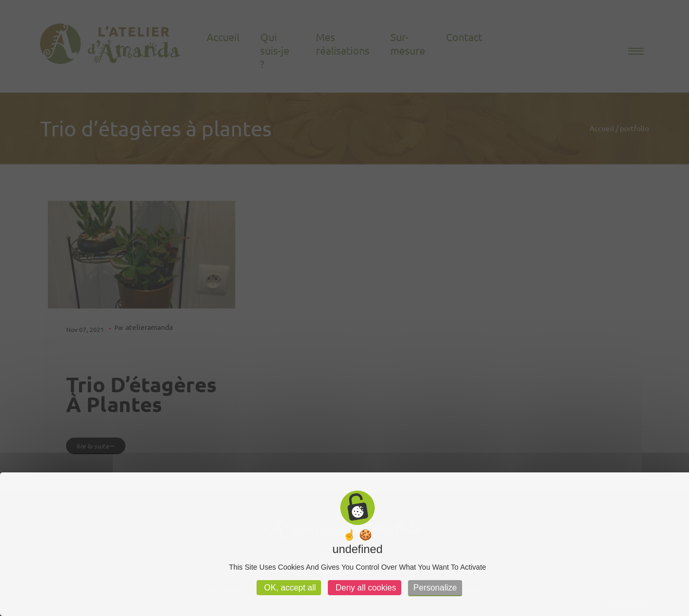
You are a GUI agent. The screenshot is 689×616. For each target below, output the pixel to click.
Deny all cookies (365, 588)
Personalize (435, 588)
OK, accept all (289, 588)
